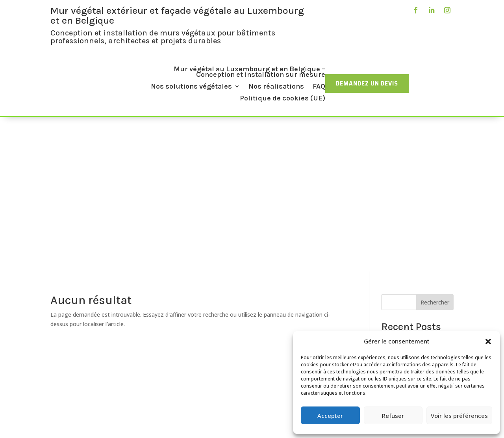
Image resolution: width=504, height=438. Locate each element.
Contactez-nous (200, 381)
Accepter (330, 416)
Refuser (393, 416)
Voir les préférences (459, 416)
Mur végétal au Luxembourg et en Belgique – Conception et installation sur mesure (249, 72)
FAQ (319, 87)
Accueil (200, 316)
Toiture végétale (200, 353)
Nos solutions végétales (191, 87)
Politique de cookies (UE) (283, 99)
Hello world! (396, 186)
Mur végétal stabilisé (200, 344)
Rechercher (435, 148)
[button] (488, 341)
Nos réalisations (276, 87)
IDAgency (256, 423)
